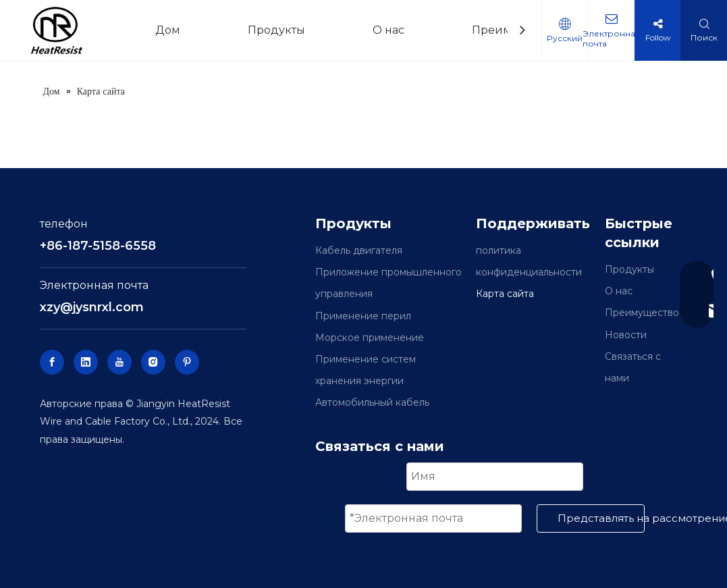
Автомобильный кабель (372, 402)
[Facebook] (52, 362)
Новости (626, 335)
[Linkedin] (86, 362)
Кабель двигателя (359, 250)
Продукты (629, 269)
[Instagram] (153, 362)
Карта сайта (505, 294)
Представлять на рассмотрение (601, 518)
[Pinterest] (187, 362)
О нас (619, 291)
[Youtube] (119, 362)
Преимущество (642, 313)
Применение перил (363, 316)
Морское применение (370, 338)
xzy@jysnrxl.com (92, 307)
